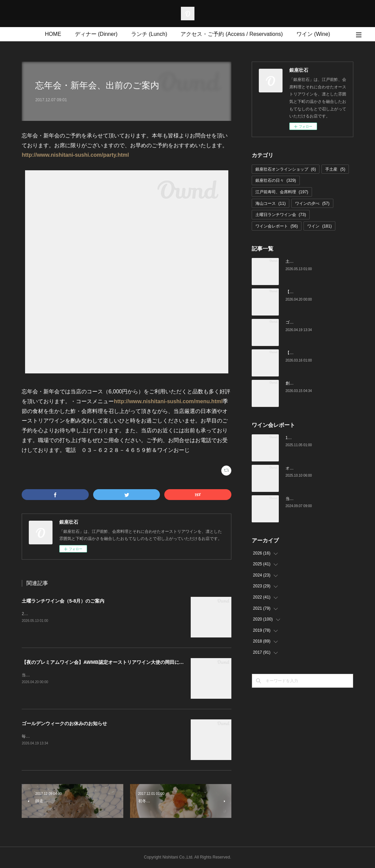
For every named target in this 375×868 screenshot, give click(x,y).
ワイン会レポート (277, 226)
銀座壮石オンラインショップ (286, 169)
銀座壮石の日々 (276, 180)
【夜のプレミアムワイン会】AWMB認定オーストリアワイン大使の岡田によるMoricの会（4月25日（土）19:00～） (145, 662)
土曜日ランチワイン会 (281, 215)
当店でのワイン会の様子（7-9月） (317, 499)
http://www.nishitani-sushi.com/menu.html (168, 401)
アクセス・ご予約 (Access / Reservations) (232, 34)
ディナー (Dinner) (96, 34)
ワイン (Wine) (313, 34)
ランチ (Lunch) (149, 34)
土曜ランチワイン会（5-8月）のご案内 (63, 601)
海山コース (270, 203)
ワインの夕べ (312, 203)
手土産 (335, 169)
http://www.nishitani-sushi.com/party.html (75, 155)
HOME (53, 34)
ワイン (319, 226)
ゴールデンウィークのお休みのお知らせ (64, 723)
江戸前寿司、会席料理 (282, 192)
